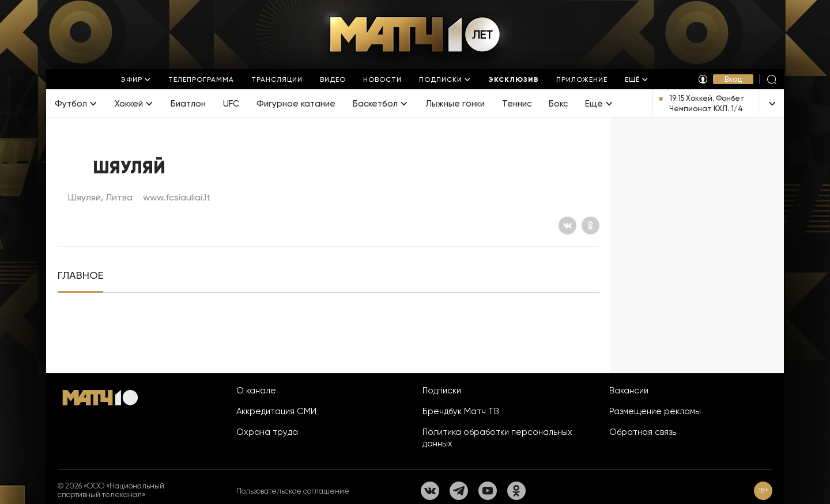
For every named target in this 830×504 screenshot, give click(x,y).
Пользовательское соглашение (293, 491)
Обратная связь (643, 432)
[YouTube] (488, 491)
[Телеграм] (459, 491)
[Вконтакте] (567, 226)
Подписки (442, 391)
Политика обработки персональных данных (497, 438)
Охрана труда (267, 432)
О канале (256, 391)
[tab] (80, 276)
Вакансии (629, 391)
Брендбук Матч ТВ (461, 411)
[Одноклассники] (591, 226)
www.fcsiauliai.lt (177, 197)
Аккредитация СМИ (276, 411)
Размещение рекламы (655, 411)
